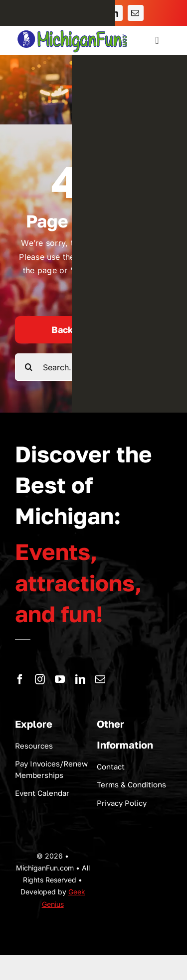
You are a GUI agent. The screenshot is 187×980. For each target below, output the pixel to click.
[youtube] (60, 679)
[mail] (100, 679)
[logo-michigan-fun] (73, 30)
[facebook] (20, 679)
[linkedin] (80, 679)
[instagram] (40, 679)
